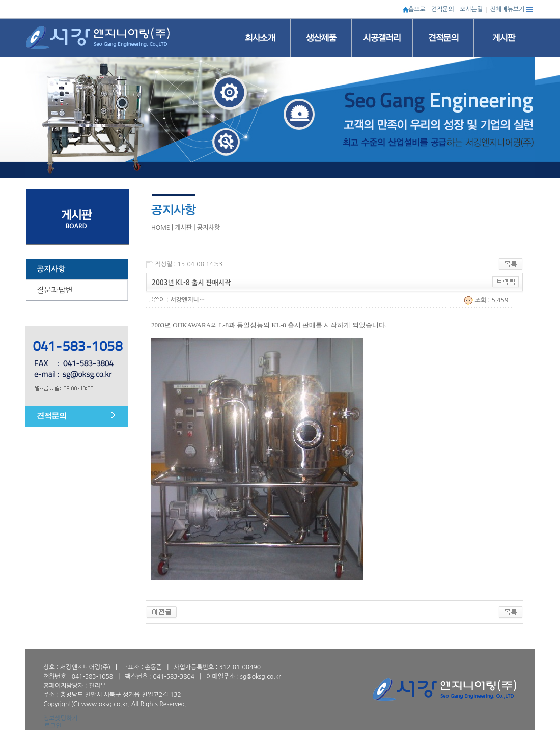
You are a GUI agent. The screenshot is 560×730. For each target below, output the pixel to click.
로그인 (53, 726)
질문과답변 (55, 290)
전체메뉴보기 (508, 9)
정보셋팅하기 (61, 718)
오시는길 (471, 9)
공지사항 (51, 269)
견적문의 (443, 9)
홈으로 (417, 9)
